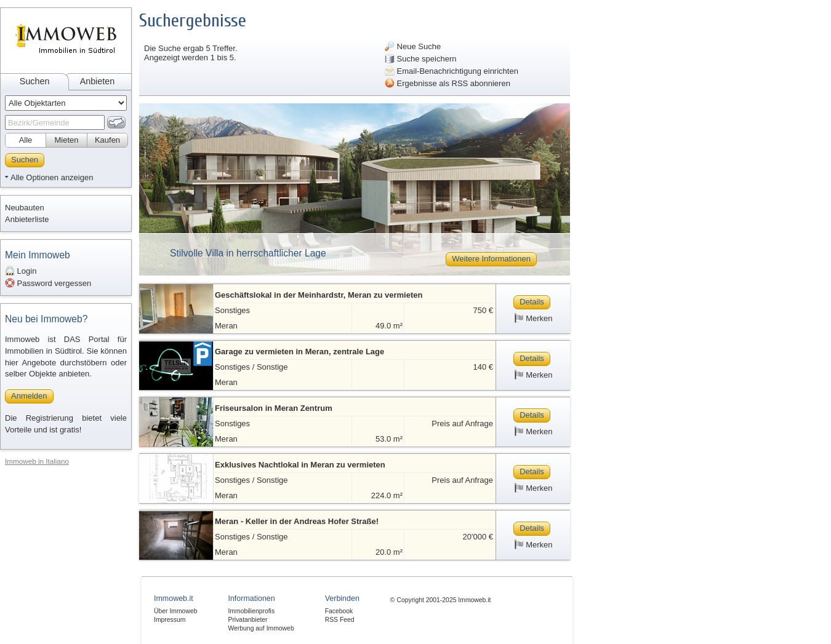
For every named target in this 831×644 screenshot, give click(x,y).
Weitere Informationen (491, 259)
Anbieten (97, 81)
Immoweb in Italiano (37, 461)
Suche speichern (420, 58)
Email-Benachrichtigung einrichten (452, 71)
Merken (533, 318)
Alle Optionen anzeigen (52, 177)
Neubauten (25, 208)
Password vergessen (48, 283)
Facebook (339, 611)
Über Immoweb (175, 611)
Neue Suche (413, 46)
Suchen (35, 81)
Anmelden (29, 396)
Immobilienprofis (251, 611)
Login (21, 271)
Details (532, 302)
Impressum (170, 620)
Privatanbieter (247, 620)
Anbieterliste (27, 219)
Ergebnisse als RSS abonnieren (448, 83)
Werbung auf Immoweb (261, 628)
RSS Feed (340, 620)
